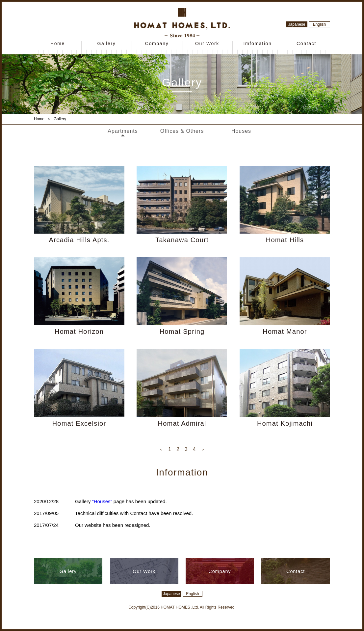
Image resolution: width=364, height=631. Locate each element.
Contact (306, 44)
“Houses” (102, 501)
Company (157, 44)
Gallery (106, 44)
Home (58, 44)
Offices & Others (182, 131)
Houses (241, 131)
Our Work (207, 44)
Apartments (123, 131)
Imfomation (257, 44)
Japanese (297, 24)
